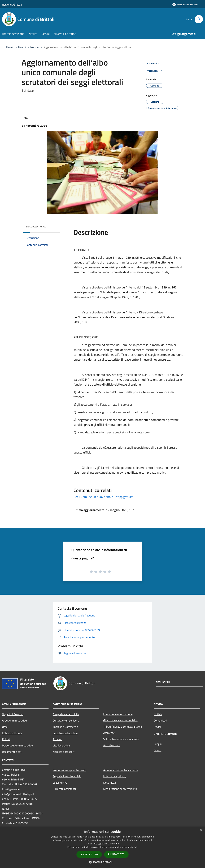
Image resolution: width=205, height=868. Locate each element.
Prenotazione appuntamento (69, 770)
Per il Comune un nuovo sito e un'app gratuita (103, 497)
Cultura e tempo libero (66, 720)
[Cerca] (199, 19)
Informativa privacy (115, 776)
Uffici (5, 727)
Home (10, 47)
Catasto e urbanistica (65, 733)
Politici (6, 739)
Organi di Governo (13, 714)
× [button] (201, 830)
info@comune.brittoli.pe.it (18, 794)
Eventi (158, 750)
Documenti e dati (12, 752)
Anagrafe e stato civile (66, 714)
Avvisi (157, 727)
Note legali (110, 783)
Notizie (34, 47)
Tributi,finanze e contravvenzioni (123, 727)
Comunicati (160, 720)
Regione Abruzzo (12, 5)
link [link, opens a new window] (136, 847)
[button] (103, 862)
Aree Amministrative (14, 720)
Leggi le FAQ (60, 783)
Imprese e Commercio (65, 727)
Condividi (154, 64)
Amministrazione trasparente (121, 770)
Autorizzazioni (112, 745)
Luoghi (158, 744)
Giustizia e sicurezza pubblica (120, 720)
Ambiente (109, 733)
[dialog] (102, 847)
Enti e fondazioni (12, 733)
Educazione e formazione (118, 714)
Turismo (57, 739)
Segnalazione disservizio (67, 776)
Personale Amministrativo (17, 745)
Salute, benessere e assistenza (121, 739)
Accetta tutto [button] (89, 854)
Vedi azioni (155, 71)
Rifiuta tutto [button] (116, 854)
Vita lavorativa (61, 745)
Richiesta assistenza (65, 789)
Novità (22, 47)
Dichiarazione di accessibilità (120, 789)
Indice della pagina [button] (36, 227)
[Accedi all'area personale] (185, 5)
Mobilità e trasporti (64, 752)
